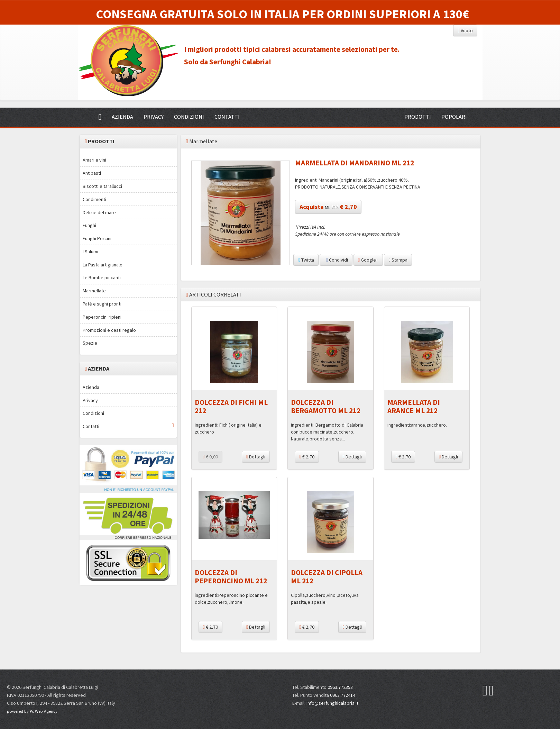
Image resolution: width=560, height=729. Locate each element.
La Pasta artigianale (103, 265)
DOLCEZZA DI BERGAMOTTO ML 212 (326, 406)
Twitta (306, 260)
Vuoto (465, 30)
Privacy (90, 400)
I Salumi (90, 252)
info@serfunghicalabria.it (332, 703)
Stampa (398, 260)
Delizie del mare (99, 212)
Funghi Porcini (97, 238)
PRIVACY (154, 117)
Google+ (368, 260)
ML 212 (328, 207)
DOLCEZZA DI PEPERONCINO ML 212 (231, 576)
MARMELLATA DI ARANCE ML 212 (414, 406)
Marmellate (94, 291)
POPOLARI (454, 117)
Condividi (336, 260)
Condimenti (94, 199)
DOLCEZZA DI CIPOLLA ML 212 (327, 576)
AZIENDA (122, 117)
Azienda (91, 387)
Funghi (89, 225)
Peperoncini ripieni (102, 317)
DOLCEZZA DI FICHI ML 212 (231, 406)
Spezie (90, 343)
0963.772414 (343, 695)
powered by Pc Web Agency (32, 711)
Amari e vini (94, 160)
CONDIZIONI (189, 117)
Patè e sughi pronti (102, 304)
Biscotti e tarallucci (102, 186)
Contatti (128, 426)
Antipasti (92, 173)
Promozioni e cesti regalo (109, 330)
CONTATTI (227, 117)
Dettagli (256, 457)
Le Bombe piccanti (102, 277)
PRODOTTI (418, 117)
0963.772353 (340, 687)
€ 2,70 (307, 457)
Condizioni (93, 413)
